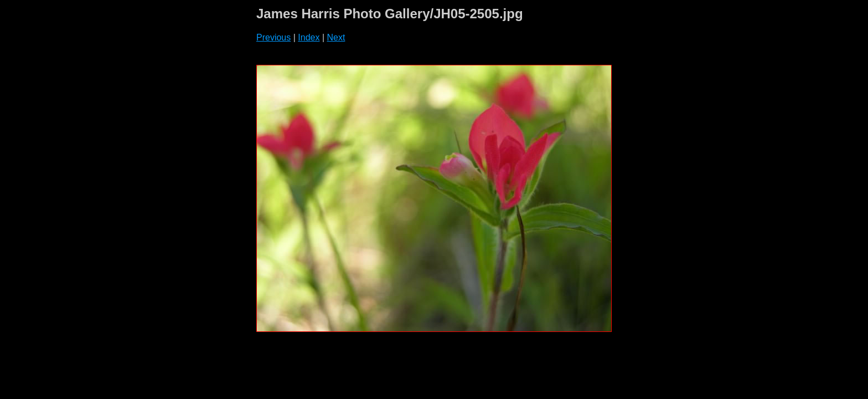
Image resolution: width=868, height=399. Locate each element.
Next (336, 37)
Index (309, 37)
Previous (273, 37)
